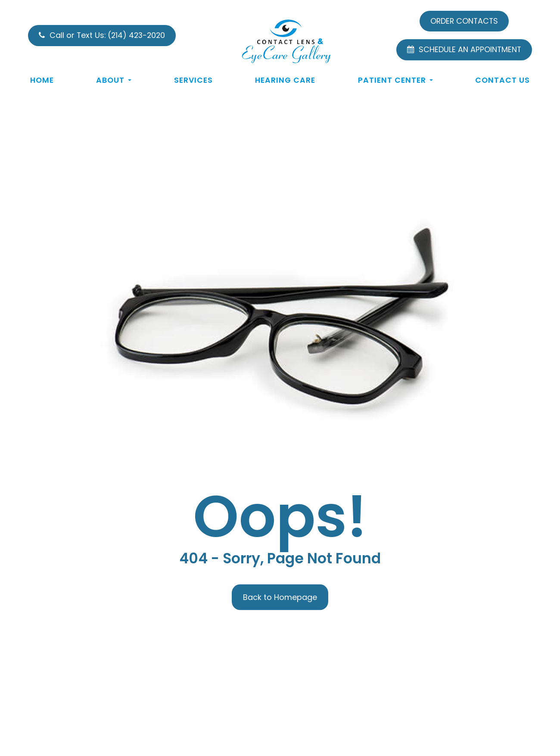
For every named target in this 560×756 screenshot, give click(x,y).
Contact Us (502, 80)
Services (193, 80)
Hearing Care (285, 80)
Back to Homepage (280, 597)
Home (42, 80)
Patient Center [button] (395, 80)
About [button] (114, 80)
